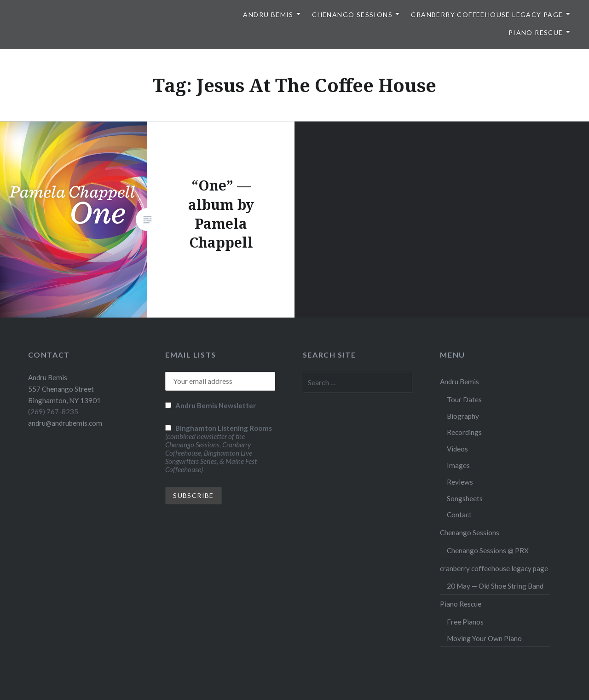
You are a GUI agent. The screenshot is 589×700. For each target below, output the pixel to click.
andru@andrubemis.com (65, 423)
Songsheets (465, 498)
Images (458, 465)
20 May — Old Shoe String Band (495, 586)
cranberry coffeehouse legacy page (487, 14)
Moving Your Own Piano (484, 638)
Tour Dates (464, 399)
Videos (457, 449)
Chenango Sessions (352, 14)
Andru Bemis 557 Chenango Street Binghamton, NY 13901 (64, 389)
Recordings (464, 432)
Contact (459, 515)
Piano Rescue (536, 32)
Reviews (460, 482)
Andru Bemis (268, 14)
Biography (463, 416)
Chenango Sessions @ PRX (488, 550)
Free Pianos (465, 622)
